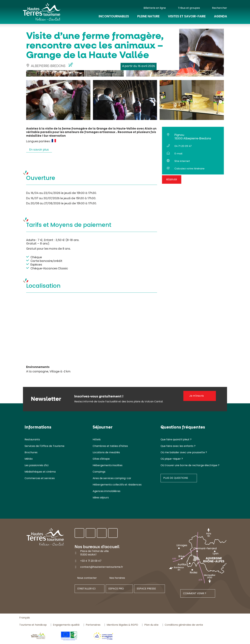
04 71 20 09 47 (183, 146)
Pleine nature (148, 16)
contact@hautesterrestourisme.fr (102, 567)
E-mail (178, 154)
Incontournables (114, 16)
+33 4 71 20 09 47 (91, 561)
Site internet (182, 161)
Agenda (221, 16)
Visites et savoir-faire (187, 16)
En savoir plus (39, 150)
